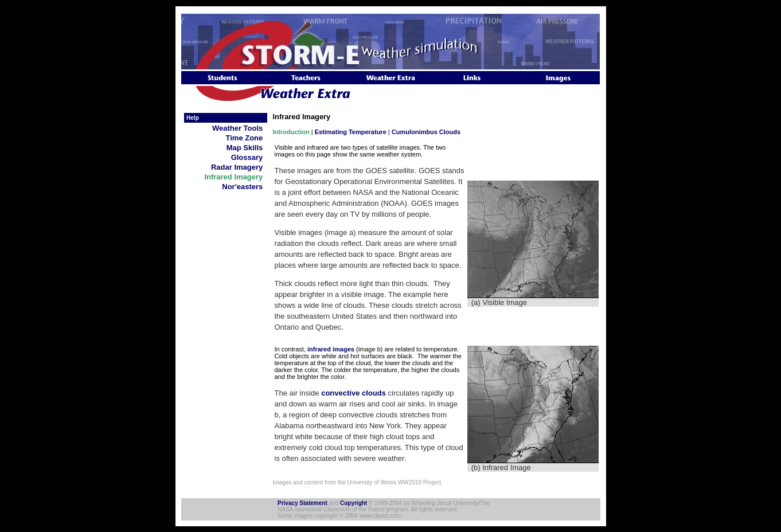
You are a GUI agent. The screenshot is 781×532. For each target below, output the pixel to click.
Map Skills (247, 148)
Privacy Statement (302, 503)
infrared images (331, 349)
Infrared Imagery (235, 177)
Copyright (354, 503)
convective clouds (354, 393)
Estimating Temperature (351, 132)
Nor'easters (244, 187)
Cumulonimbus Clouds (426, 132)
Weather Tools (240, 128)
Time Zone (247, 138)
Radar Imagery (239, 167)
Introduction (291, 132)
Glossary (249, 157)
